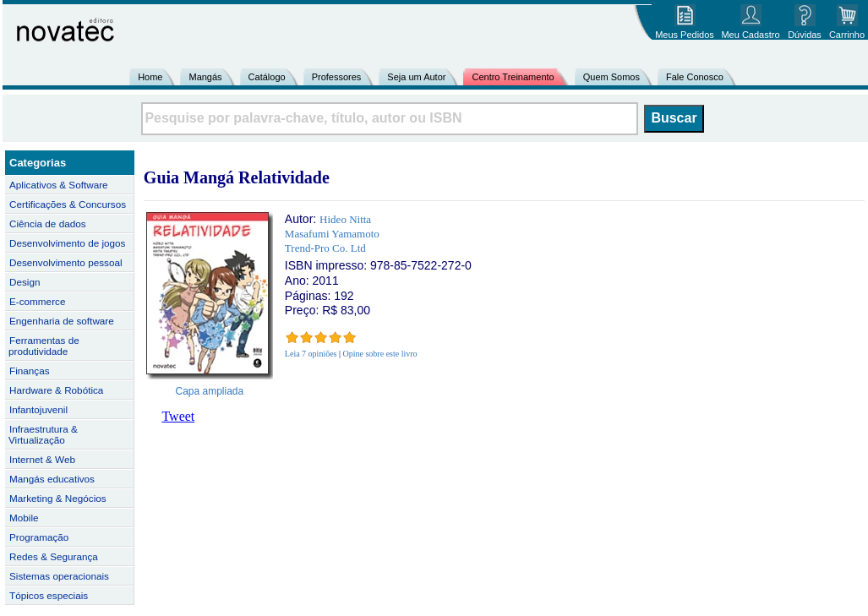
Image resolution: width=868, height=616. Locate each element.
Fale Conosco (695, 77)
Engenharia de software (62, 321)
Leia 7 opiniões (311, 354)
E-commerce (37, 301)
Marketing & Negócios (58, 498)
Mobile (24, 518)
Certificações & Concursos (68, 204)
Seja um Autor (416, 77)
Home (150, 77)
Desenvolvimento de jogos (67, 243)
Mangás (205, 77)
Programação (39, 537)
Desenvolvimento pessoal (66, 262)
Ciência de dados (48, 224)
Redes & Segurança (54, 556)
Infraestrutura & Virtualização (43, 434)
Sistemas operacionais (59, 576)
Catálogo (267, 77)
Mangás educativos (52, 479)
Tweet (178, 416)
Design (25, 282)
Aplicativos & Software (59, 185)
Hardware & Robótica (56, 390)
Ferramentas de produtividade (44, 346)
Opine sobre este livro (380, 354)
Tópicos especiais (49, 595)
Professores (337, 77)
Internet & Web (42, 459)
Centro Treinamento (513, 77)
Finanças (30, 371)
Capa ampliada (210, 391)
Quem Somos (611, 77)
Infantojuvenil (38, 409)
